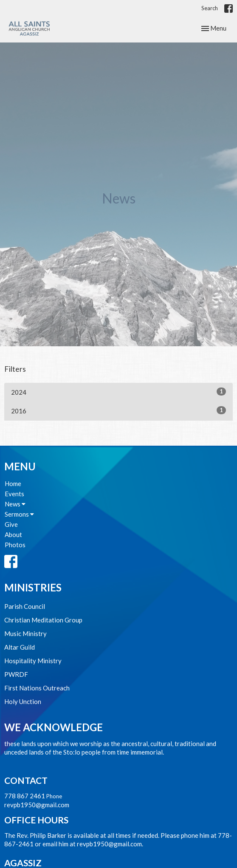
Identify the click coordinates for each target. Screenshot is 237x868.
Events (14, 494)
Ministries (33, 587)
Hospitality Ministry (33, 661)
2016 (118, 410)
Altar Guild (20, 647)
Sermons (19, 514)
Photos (15, 545)
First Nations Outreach (37, 688)
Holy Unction (23, 701)
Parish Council (25, 606)
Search (210, 8)
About (13, 534)
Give (11, 524)
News (15, 504)
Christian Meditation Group (43, 620)
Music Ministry (25, 633)
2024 (118, 392)
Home (13, 483)
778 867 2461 (25, 796)
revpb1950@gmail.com (37, 805)
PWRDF (16, 674)
